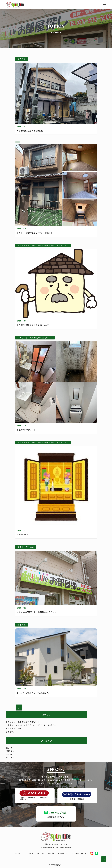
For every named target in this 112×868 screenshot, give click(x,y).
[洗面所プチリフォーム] (56, 422)
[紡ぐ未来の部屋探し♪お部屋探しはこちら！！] (56, 604)
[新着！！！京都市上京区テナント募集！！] (56, 225)
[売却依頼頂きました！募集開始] (56, 123)
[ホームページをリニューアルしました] (56, 685)
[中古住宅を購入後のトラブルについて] (56, 317)
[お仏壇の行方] (56, 527)
